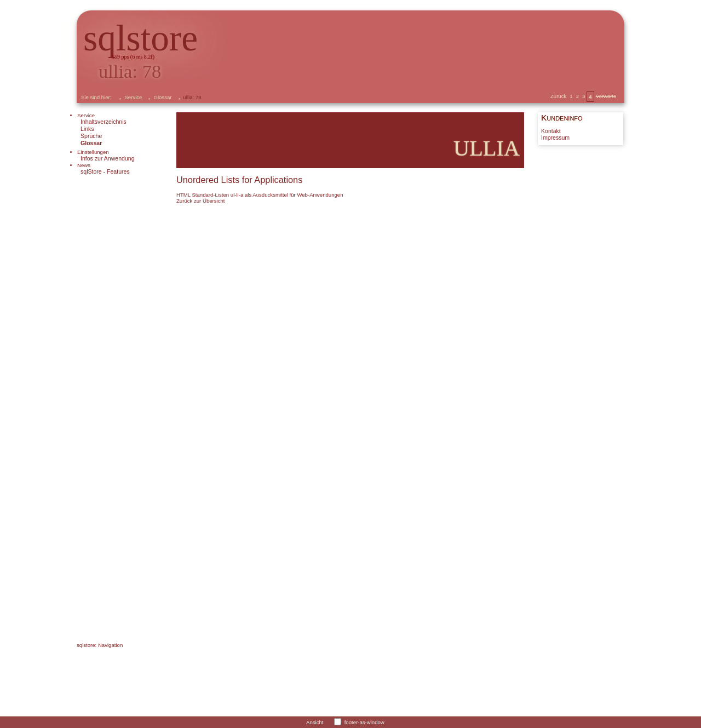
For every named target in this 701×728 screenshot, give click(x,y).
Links (87, 129)
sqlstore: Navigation (100, 645)
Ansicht (315, 722)
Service (133, 97)
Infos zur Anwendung (108, 158)
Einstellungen (93, 152)
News (84, 165)
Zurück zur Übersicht (201, 201)
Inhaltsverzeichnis (104, 122)
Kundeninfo (562, 117)
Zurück (558, 96)
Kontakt (551, 131)
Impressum (555, 138)
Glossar (162, 97)
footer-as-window (364, 722)
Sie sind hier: (96, 97)
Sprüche (91, 136)
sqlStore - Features (105, 171)
